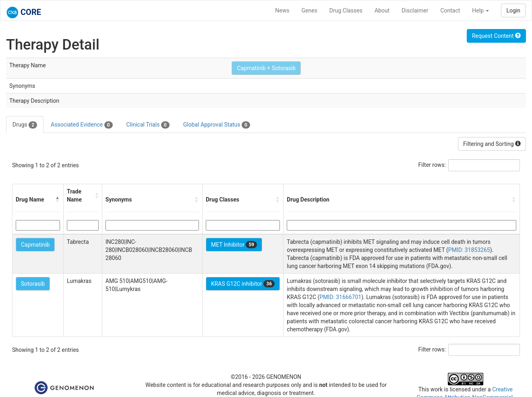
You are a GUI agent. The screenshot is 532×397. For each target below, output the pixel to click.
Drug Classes (346, 10)
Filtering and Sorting (492, 144)
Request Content (496, 36)
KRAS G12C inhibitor (243, 284)
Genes (309, 10)
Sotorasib (33, 284)
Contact (450, 10)
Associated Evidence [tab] (82, 125)
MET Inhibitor (234, 245)
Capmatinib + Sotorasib (266, 68)
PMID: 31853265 (469, 250)
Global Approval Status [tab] (217, 125)
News (282, 10)
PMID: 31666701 (340, 297)
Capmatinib (35, 245)
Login (513, 10)
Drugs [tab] (25, 125)
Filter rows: (432, 165)
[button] (58, 200)
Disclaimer (415, 10)
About (382, 10)
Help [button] (480, 10)
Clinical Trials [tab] (148, 125)
